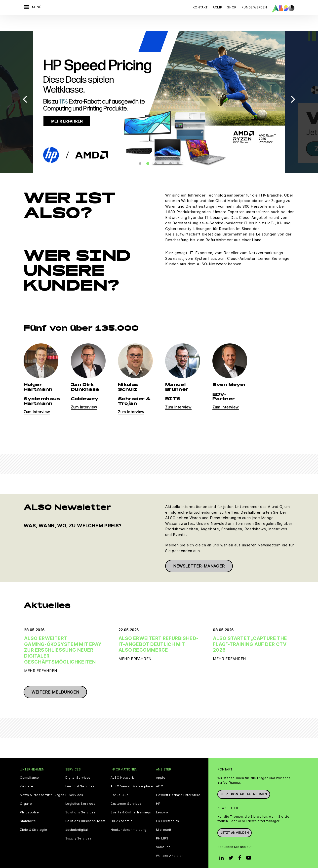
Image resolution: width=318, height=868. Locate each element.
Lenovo (162, 800)
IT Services (74, 782)
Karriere (27, 774)
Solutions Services (80, 800)
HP (158, 791)
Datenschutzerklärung (122, 858)
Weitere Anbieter (170, 843)
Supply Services (79, 826)
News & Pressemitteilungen (42, 782)
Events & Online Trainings (131, 800)
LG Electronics (168, 808)
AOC (160, 774)
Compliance (29, 765)
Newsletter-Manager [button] (199, 553)
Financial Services (80, 774)
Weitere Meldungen (55, 679)
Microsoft (164, 817)
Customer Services (126, 791)
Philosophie (29, 800)
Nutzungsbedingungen (183, 858)
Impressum (152, 858)
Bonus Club (120, 782)
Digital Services (78, 765)
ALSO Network (122, 765)
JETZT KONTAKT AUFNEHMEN (244, 782)
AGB (52, 858)
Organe (26, 791)
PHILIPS (162, 826)
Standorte (28, 808)
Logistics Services (80, 791)
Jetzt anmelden (235, 820)
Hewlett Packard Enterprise (178, 782)
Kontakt (200, 7)
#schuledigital (77, 817)
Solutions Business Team (85, 808)
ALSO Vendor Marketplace (132, 774)
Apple (161, 765)
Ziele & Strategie (33, 817)
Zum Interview (37, 399)
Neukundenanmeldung (129, 817)
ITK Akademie (121, 808)
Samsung (163, 835)
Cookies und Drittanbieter (80, 858)
